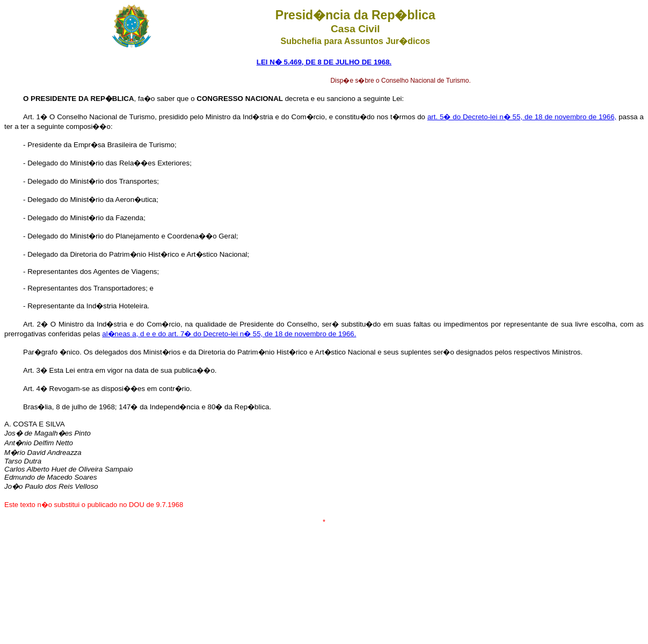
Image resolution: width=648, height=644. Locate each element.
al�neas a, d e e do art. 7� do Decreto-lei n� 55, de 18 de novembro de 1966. (229, 334)
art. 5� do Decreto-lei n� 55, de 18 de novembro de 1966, (522, 117)
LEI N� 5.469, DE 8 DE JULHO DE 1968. (324, 62)
